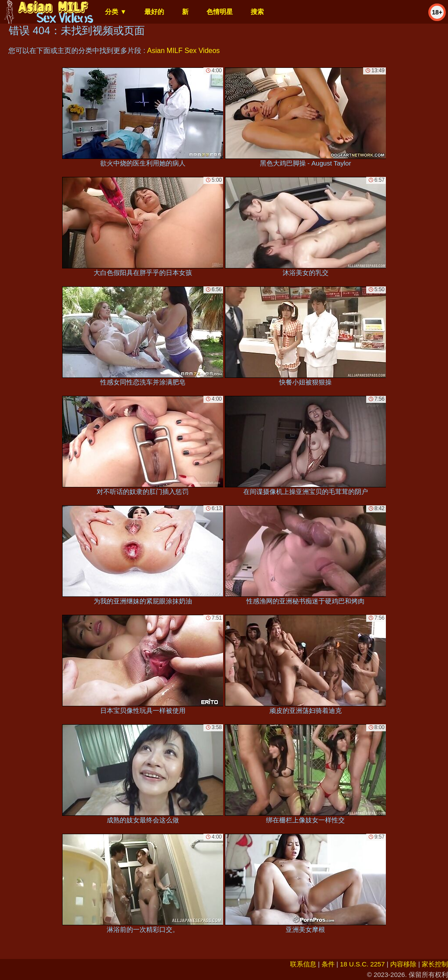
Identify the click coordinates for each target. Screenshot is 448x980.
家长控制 (435, 964)
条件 (328, 964)
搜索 (257, 12)
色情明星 (220, 12)
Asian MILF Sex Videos (183, 51)
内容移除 (403, 964)
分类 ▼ (116, 12)
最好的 (154, 12)
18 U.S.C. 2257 (362, 964)
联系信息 (303, 964)
